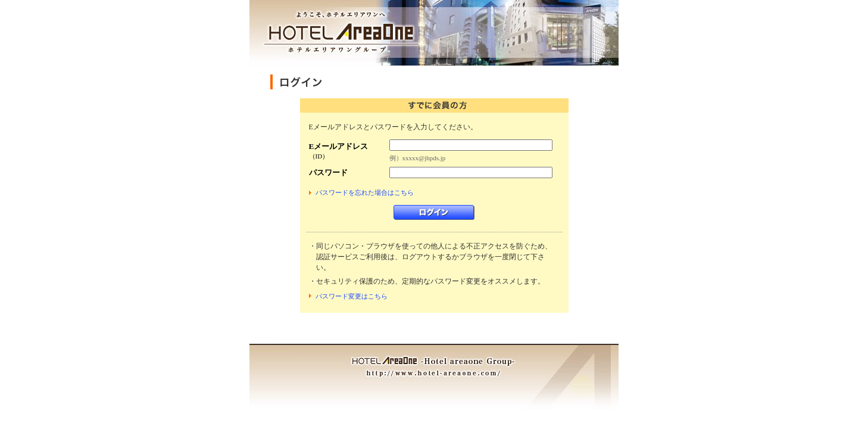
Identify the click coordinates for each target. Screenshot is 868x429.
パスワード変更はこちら (352, 296)
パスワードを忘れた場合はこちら (365, 192)
